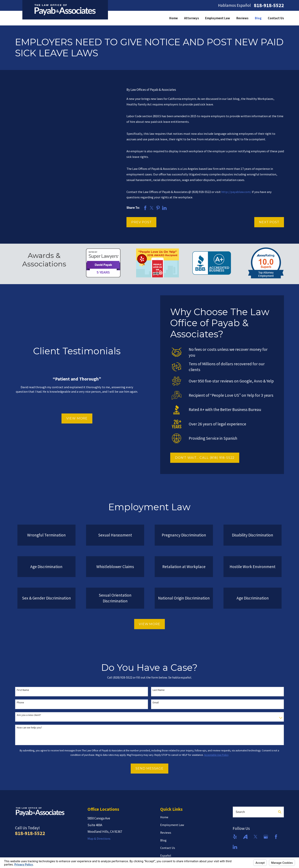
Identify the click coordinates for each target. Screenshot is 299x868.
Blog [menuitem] (258, 18)
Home (164, 817)
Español (166, 856)
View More (75, 418)
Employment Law (172, 825)
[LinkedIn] (235, 847)
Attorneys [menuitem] (192, 18)
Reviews (166, 833)
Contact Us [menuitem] (276, 18)
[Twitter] (256, 837)
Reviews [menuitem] (242, 18)
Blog (163, 840)
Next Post (269, 222)
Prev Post (141, 222)
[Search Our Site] (280, 812)
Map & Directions (99, 839)
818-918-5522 (269, 5)
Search (240, 812)
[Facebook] (276, 837)
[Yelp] (235, 837)
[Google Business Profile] (266, 837)
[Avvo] (245, 837)
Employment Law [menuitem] (218, 18)
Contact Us (168, 848)
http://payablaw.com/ (236, 192)
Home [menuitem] (174, 18)
